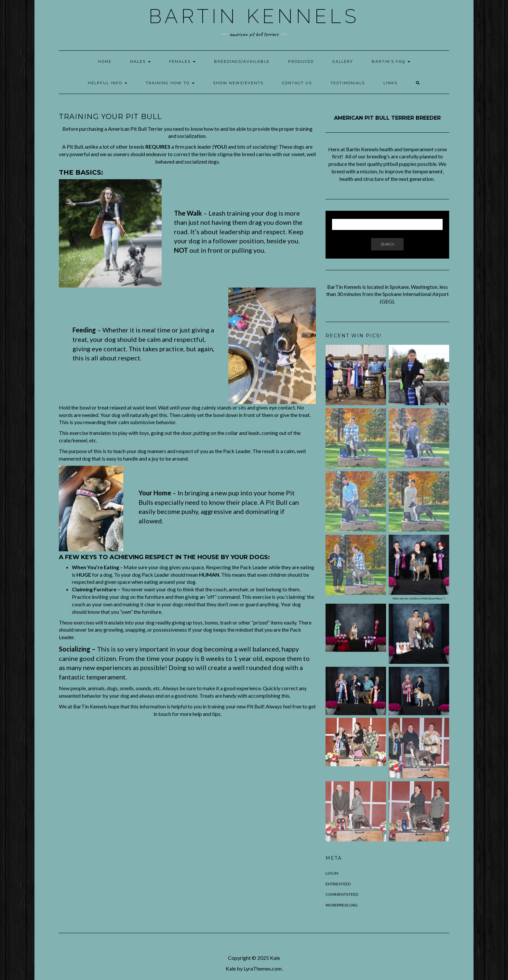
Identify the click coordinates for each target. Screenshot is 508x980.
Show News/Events (238, 83)
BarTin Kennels (254, 16)
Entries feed (338, 884)
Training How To (170, 83)
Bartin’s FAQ (391, 61)
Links (390, 83)
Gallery (343, 61)
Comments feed (342, 894)
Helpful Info (107, 83)
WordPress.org (342, 905)
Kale (275, 958)
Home (105, 61)
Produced (301, 61)
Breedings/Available (242, 61)
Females (182, 61)
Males (140, 61)
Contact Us (297, 83)
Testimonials (348, 83)
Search (387, 244)
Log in (332, 873)
